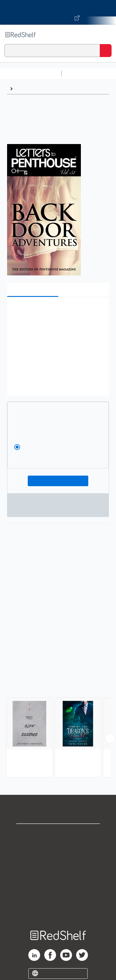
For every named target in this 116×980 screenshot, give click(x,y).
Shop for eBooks (58, 833)
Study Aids (80, 73)
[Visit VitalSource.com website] (58, 12)
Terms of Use (58, 872)
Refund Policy (58, 885)
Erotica (23, 89)
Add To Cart (58, 481)
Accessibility (58, 898)
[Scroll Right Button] (110, 738)
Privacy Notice (58, 859)
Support (58, 846)
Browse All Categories (31, 73)
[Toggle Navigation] (106, 35)
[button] (57, 311)
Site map (58, 911)
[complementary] (58, 727)
